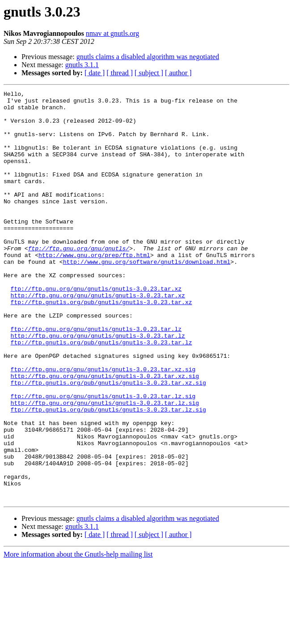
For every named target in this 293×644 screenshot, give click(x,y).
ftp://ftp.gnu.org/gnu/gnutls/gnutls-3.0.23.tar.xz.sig (103, 425)
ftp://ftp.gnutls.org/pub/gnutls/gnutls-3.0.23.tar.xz (102, 345)
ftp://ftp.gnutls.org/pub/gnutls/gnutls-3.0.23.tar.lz (102, 393)
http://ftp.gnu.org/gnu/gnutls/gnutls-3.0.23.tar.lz (98, 385)
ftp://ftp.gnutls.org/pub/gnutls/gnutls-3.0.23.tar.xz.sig (108, 442)
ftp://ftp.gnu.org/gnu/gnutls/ (79, 280)
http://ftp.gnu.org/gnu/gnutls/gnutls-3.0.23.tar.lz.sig (105, 466)
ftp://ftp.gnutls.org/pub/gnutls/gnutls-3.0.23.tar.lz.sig (108, 474)
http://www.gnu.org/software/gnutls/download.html (147, 296)
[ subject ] (149, 73)
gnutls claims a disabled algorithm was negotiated (148, 57)
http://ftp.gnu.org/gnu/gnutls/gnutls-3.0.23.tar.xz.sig (105, 434)
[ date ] (95, 73)
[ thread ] (120, 73)
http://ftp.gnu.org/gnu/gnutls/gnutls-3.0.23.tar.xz (98, 337)
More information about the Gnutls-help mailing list (78, 636)
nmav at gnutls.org (113, 33)
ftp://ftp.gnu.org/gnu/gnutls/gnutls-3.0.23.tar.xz (96, 329)
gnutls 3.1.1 (82, 65)
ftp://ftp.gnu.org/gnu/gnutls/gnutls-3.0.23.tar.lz (96, 377)
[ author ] (178, 73)
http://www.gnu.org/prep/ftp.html (94, 288)
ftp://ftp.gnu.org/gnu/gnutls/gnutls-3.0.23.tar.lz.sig (103, 458)
